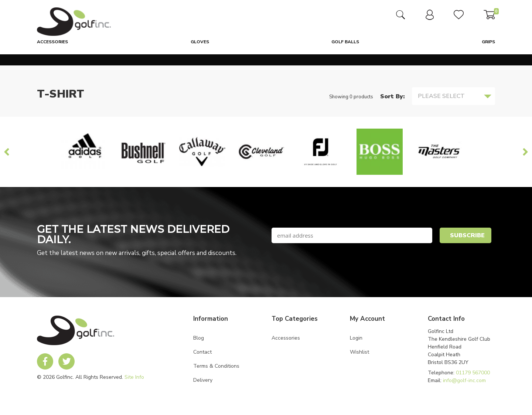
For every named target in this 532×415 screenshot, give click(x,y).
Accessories (52, 42)
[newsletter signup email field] (352, 235)
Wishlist (359, 352)
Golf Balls (345, 42)
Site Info (134, 377)
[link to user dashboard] (430, 18)
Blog (199, 338)
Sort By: (393, 96)
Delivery (203, 380)
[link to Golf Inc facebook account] (45, 361)
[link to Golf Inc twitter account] (66, 361)
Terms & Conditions (216, 366)
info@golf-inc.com (464, 380)
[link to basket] (489, 17)
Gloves (200, 42)
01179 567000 (473, 373)
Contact (202, 352)
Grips (488, 42)
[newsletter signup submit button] (465, 235)
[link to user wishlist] (459, 17)
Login (356, 338)
